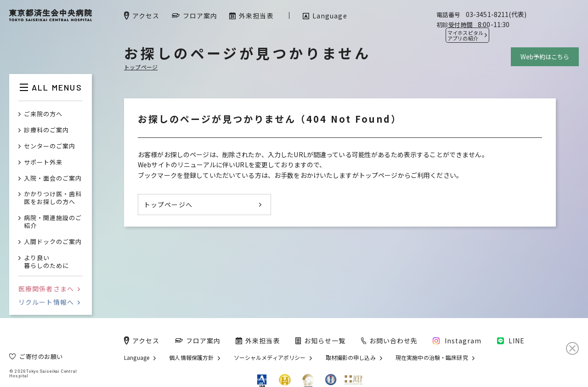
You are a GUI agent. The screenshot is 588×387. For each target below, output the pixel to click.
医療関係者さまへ (49, 289)
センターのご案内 (50, 146)
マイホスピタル (465, 35)
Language (137, 358)
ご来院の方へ (43, 114)
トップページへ (168, 205)
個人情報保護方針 (191, 358)
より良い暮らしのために (46, 262)
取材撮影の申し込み (351, 358)
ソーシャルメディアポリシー (270, 358)
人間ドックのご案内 (53, 242)
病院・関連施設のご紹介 (53, 222)
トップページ (141, 67)
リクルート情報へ (49, 302)
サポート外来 (43, 162)
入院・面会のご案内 (53, 179)
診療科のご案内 (46, 130)
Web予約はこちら (545, 57)
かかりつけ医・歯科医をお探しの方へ (53, 198)
